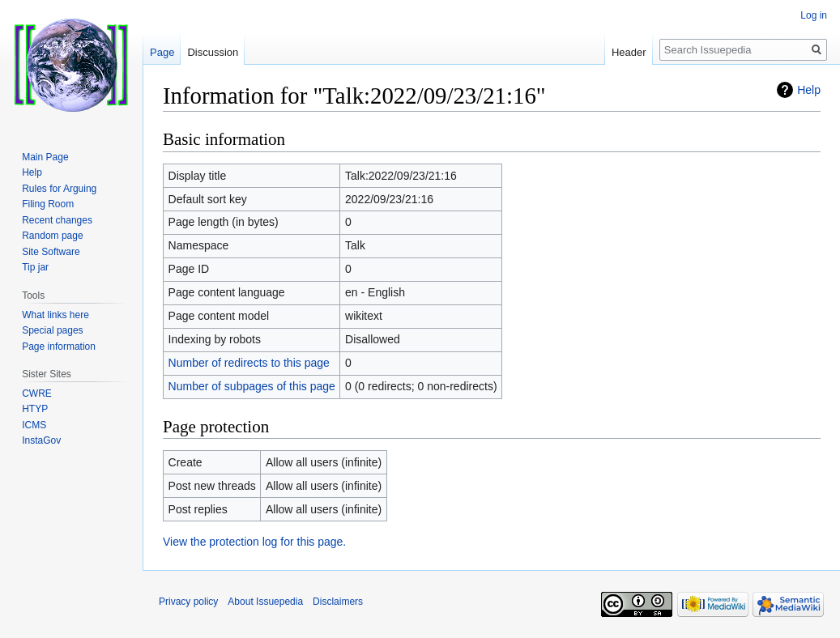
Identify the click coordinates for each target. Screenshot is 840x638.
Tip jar (35, 267)
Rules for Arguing (59, 189)
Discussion (213, 52)
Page (162, 52)
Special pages (52, 330)
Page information (59, 347)
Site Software (51, 252)
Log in (814, 15)
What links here (55, 315)
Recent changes (57, 220)
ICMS (34, 425)
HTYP (35, 409)
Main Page (45, 157)
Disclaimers (338, 602)
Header (629, 52)
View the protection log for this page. (254, 542)
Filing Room (48, 204)
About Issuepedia (265, 602)
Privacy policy (188, 602)
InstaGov (41, 440)
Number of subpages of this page (252, 386)
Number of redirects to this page (249, 363)
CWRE (37, 393)
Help (809, 90)
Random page (52, 236)
